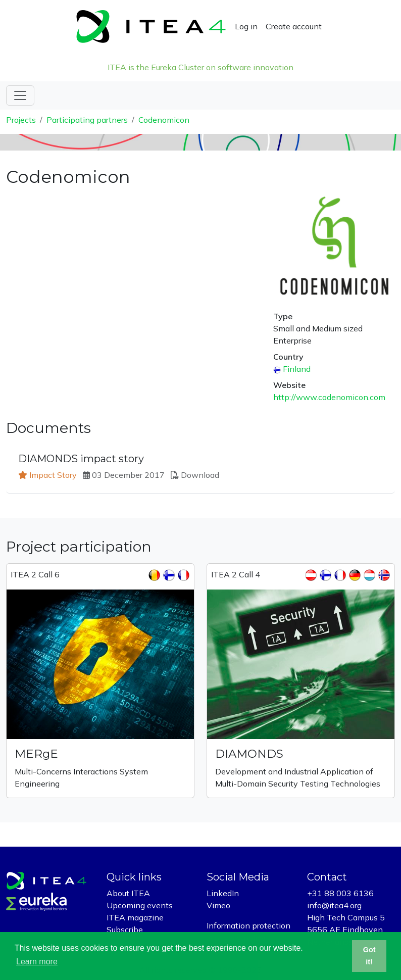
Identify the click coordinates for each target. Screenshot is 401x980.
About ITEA (128, 893)
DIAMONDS (249, 754)
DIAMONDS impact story (81, 459)
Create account (294, 26)
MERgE (36, 754)
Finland (297, 369)
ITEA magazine (135, 917)
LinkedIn (223, 893)
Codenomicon (164, 120)
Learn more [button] (37, 962)
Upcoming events (140, 905)
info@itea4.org (334, 905)
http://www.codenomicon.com (329, 397)
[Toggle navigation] (20, 95)
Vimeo (218, 905)
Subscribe (125, 929)
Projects (21, 120)
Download (200, 475)
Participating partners (87, 120)
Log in (246, 26)
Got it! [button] (369, 956)
